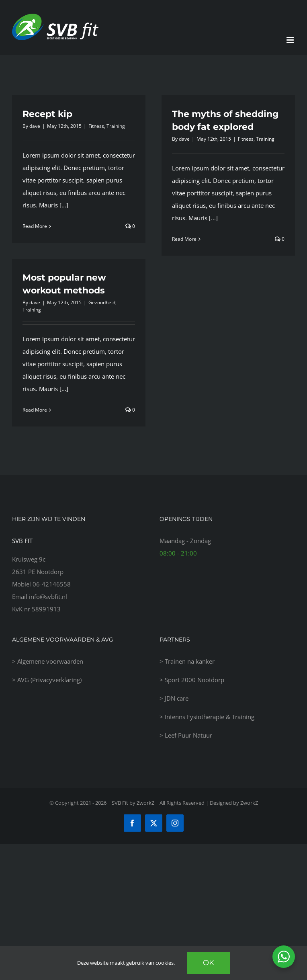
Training (116, 126)
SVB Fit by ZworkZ (133, 803)
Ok (209, 963)
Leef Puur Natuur (188, 735)
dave (35, 126)
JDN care (177, 698)
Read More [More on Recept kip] (35, 226)
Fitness (96, 126)
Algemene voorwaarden (50, 661)
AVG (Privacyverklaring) (49, 680)
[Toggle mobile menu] (291, 40)
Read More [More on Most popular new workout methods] (35, 410)
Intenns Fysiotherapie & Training (210, 717)
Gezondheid (102, 302)
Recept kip (47, 114)
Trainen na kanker (190, 661)
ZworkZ (249, 803)
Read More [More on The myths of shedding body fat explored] (184, 239)
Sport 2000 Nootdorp (194, 680)
